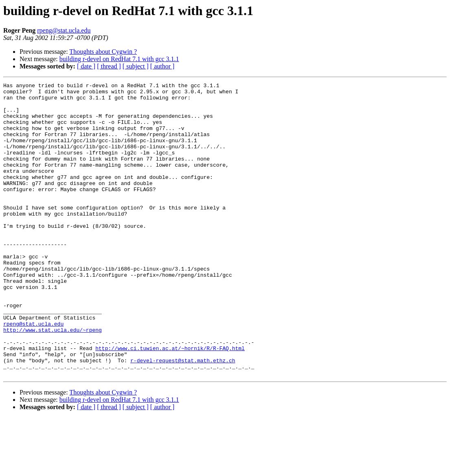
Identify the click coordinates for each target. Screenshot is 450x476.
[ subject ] (136, 66)
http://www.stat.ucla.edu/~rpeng (53, 380)
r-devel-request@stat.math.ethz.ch (183, 416)
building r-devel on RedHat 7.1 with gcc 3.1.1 (119, 59)
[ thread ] (109, 66)
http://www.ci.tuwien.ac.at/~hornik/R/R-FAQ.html (170, 402)
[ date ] (86, 66)
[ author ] (162, 66)
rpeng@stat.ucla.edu (64, 30)
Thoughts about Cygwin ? (103, 52)
